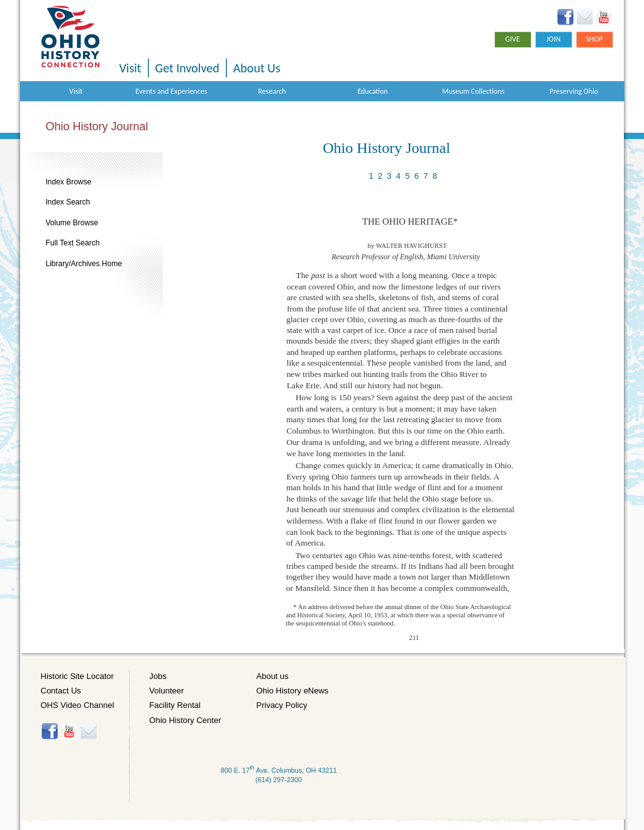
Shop (594, 39)
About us (273, 676)
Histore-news (88, 731)
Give (512, 39)
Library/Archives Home (84, 264)
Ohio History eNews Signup (585, 17)
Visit (130, 68)
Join (554, 39)
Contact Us (61, 691)
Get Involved (187, 68)
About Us (257, 68)
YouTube (603, 17)
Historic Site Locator (77, 676)
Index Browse (69, 182)
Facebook (566, 17)
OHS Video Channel (78, 705)
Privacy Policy (282, 705)
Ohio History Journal (97, 126)
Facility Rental (175, 705)
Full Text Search (73, 243)
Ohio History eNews (293, 691)
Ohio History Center (185, 720)
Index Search (68, 202)
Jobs (158, 676)
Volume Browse (72, 223)
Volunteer (166, 691)
